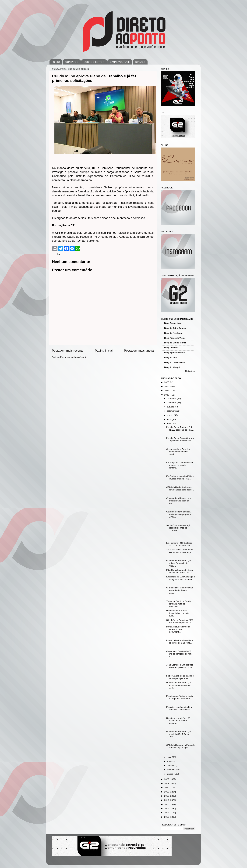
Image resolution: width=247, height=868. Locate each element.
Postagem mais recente (68, 351)
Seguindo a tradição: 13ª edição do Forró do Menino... (178, 721)
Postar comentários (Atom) (73, 357)
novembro (172, 403)
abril (169, 761)
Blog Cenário (171, 348)
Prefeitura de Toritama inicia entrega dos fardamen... (180, 697)
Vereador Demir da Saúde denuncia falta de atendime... (179, 604)
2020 (167, 787)
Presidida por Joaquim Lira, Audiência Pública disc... (179, 708)
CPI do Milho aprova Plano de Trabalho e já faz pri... (181, 746)
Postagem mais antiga (139, 351)
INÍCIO (56, 62)
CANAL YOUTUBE (120, 62)
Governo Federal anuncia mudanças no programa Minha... (179, 514)
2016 (167, 804)
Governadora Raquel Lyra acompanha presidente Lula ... (179, 685)
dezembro (172, 398)
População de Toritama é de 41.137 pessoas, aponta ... (180, 428)
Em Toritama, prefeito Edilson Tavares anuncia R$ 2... (180, 477)
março (170, 765)
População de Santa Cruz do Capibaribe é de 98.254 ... (180, 439)
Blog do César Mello (175, 362)
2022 (167, 779)
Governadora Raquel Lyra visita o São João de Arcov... (179, 563)
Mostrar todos (190, 371)
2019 (167, 792)
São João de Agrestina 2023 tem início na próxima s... (180, 621)
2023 (167, 395)
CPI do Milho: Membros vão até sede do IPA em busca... (180, 590)
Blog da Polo (171, 358)
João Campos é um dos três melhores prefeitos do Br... (180, 666)
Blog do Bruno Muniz (175, 343)
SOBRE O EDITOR (94, 62)
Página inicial (104, 351)
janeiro (170, 774)
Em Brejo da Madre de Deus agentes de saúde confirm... (180, 465)
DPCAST (140, 62)
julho (169, 419)
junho (170, 423)
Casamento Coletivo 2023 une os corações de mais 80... (179, 654)
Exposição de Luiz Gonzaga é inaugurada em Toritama (181, 578)
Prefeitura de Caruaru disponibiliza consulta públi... (178, 613)
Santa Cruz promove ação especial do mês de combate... (179, 528)
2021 (167, 783)
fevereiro (171, 770)
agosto (170, 415)
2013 (167, 817)
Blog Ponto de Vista (174, 338)
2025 (167, 386)
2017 (167, 800)
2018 (167, 796)
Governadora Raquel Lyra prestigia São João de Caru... (179, 734)
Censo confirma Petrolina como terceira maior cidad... (178, 452)
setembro (172, 411)
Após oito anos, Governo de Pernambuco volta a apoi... (180, 551)
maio (169, 757)
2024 (167, 391)
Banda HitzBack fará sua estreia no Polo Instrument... (178, 629)
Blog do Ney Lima (173, 333)
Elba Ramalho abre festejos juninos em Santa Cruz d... (180, 571)
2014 (167, 813)
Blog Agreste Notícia (175, 353)
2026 (167, 382)
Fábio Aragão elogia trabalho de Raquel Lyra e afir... (180, 677)
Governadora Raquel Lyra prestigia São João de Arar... (179, 501)
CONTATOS (72, 62)
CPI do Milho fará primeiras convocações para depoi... (180, 488)
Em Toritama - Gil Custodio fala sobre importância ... (179, 544)
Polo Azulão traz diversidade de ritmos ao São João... (180, 642)
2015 (167, 809)
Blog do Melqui (172, 367)
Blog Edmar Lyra (173, 323)
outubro (171, 407)
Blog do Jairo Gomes (175, 328)
